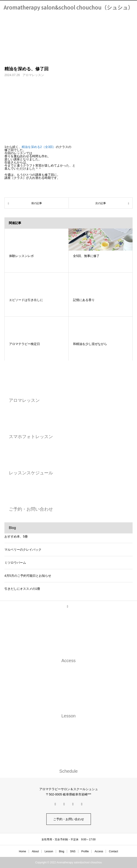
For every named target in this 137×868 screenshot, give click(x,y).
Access (99, 851)
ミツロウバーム (15, 563)
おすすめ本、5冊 (16, 537)
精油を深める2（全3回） (39, 147)
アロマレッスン (33, 75)
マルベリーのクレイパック (23, 550)
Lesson (49, 851)
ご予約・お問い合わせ (69, 819)
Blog (62, 851)
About (35, 851)
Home (23, 851)
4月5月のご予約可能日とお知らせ (28, 576)
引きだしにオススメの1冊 (22, 589)
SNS (73, 851)
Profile (85, 851)
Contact (114, 851)
